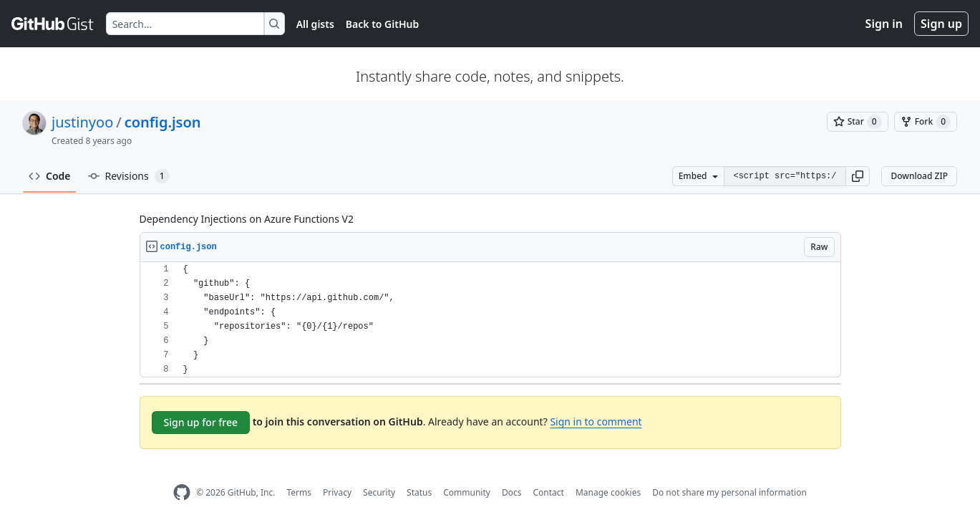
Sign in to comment (596, 421)
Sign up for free (201, 422)
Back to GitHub (382, 24)
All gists (315, 24)
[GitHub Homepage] (182, 492)
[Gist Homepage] (53, 24)
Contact (548, 492)
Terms (299, 492)
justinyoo (82, 122)
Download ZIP (919, 176)
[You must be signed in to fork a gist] (926, 122)
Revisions (129, 176)
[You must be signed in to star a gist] (858, 122)
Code (50, 176)
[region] (490, 320)
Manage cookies (608, 492)
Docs (512, 492)
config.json (163, 122)
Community (467, 492)
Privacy (337, 492)
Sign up (941, 24)
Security (379, 492)
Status (419, 492)
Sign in (884, 24)
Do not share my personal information (729, 492)
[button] (858, 176)
